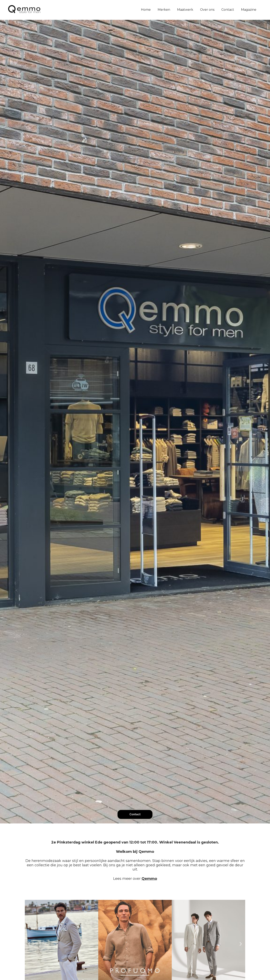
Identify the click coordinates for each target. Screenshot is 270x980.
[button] (29, 944)
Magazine (249, 10)
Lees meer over (135, 879)
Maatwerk (185, 10)
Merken (164, 10)
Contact (228, 10)
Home (146, 10)
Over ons (207, 10)
